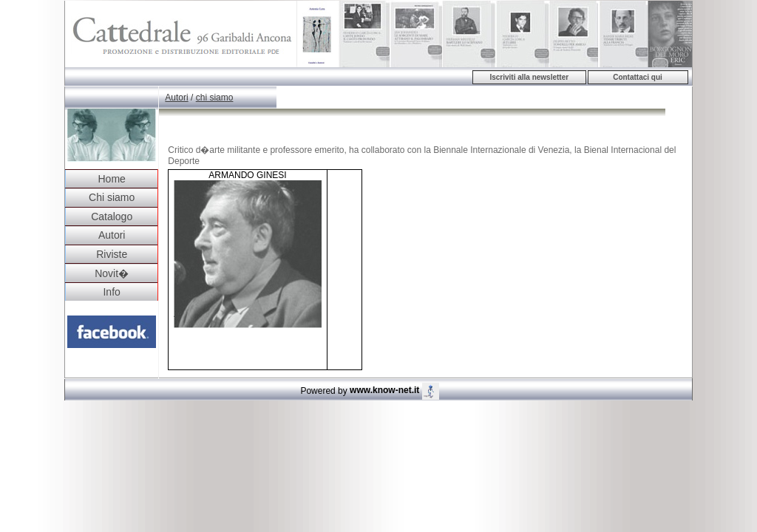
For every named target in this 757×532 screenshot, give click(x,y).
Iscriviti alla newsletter (529, 77)
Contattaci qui (638, 77)
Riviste (112, 254)
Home (111, 179)
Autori (112, 235)
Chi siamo (112, 197)
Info (111, 292)
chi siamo (215, 98)
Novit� (112, 273)
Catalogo (112, 216)
